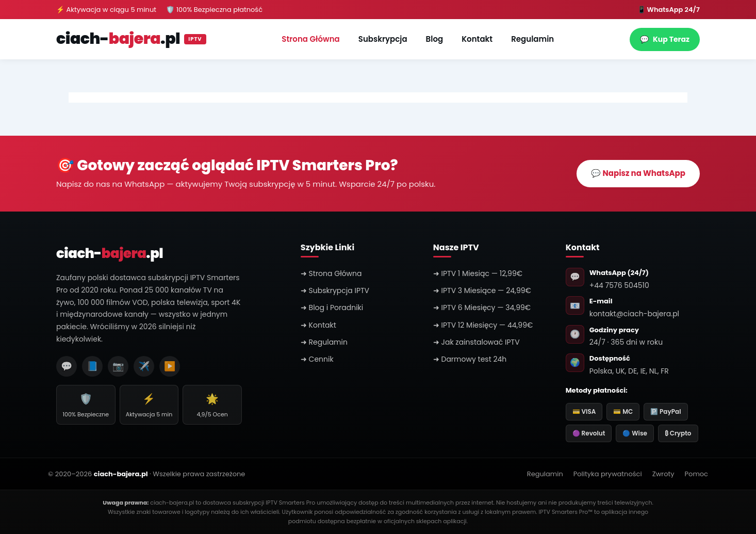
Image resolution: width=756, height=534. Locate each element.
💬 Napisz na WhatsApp (638, 173)
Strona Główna (310, 39)
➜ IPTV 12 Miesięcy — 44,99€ (483, 325)
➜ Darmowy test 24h (470, 359)
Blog (435, 39)
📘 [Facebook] (92, 366)
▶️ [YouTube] (170, 366)
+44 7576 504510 (619, 285)
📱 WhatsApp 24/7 (669, 10)
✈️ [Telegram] (144, 366)
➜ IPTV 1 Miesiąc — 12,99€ (478, 273)
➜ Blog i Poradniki (332, 308)
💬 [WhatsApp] (67, 366)
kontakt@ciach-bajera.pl (634, 314)
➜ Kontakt (318, 325)
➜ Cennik (317, 359)
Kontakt (477, 39)
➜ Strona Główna (331, 273)
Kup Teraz (665, 39)
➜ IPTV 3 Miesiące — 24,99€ (482, 290)
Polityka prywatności (608, 474)
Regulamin (532, 39)
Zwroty (663, 474)
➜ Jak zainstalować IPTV (476, 342)
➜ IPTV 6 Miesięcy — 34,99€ (482, 308)
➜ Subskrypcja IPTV (335, 290)
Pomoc (696, 474)
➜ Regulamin (324, 342)
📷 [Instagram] (118, 366)
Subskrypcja (383, 39)
